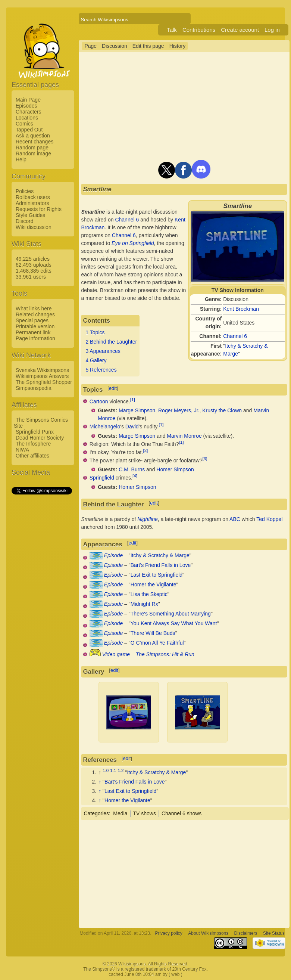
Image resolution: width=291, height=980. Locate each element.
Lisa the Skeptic (149, 594)
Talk (172, 30)
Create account (240, 30)
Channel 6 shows (182, 813)
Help (21, 159)
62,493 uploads (34, 265)
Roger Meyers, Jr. (179, 410)
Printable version (35, 326)
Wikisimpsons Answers (42, 376)
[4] (135, 476)
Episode (114, 555)
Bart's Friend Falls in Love (161, 565)
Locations (27, 118)
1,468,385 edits (34, 271)
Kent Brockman (241, 309)
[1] (133, 399)
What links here (34, 308)
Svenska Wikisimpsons (42, 370)
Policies (25, 191)
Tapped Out (29, 130)
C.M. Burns (132, 469)
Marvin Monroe (184, 436)
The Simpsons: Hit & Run (165, 654)
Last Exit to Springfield (157, 575)
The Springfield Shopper (44, 382)
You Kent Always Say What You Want (174, 623)
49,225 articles (33, 259)
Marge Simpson (137, 410)
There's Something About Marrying (171, 614)
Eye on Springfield (133, 243)
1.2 (121, 770)
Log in (272, 30)
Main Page (28, 100)
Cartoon (99, 401)
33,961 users (31, 277)
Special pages (32, 320)
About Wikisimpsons (208, 933)
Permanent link (33, 332)
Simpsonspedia (34, 388)
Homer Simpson (175, 469)
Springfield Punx (35, 432)
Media (120, 813)
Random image (33, 153)
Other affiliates (32, 456)
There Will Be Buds (153, 633)
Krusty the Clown (222, 410)
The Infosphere (33, 444)
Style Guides (30, 215)
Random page (32, 148)
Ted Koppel (269, 519)
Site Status (274, 933)
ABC (235, 519)
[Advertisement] (41, 608)
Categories (96, 813)
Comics (24, 124)
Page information (35, 338)
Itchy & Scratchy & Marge (160, 555)
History (178, 46)
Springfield (102, 478)
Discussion (115, 46)
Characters (28, 112)
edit (113, 388)
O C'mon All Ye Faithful (157, 643)
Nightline (147, 519)
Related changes (35, 314)
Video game (116, 654)
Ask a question (33, 136)
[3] (205, 458)
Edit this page (148, 46)
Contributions (199, 30)
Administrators (32, 203)
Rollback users (33, 197)
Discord (24, 221)
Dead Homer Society (40, 438)
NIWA (22, 450)
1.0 (106, 770)
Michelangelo (105, 427)
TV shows (145, 813)
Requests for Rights (39, 209)
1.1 (113, 770)
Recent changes (35, 142)
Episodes (26, 106)
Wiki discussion (34, 227)
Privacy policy (169, 933)
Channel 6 (235, 336)
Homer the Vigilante (154, 584)
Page (90, 46)
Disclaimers (246, 933)
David (132, 427)
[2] (145, 450)
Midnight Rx (144, 604)
